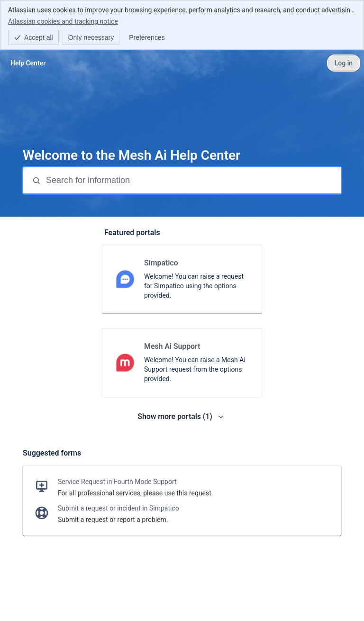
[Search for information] (192, 180)
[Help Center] (28, 63)
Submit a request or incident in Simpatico (118, 508)
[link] (182, 279)
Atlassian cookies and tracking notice (63, 21)
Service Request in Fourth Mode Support (117, 482)
